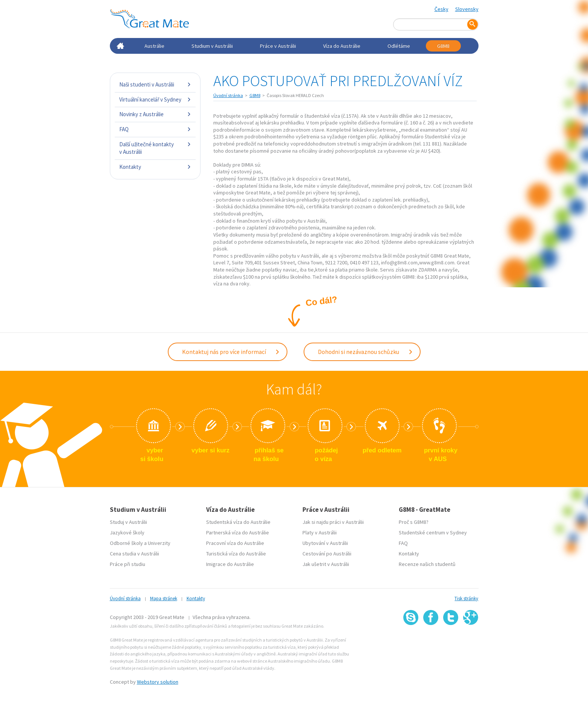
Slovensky (467, 9)
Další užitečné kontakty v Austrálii (155, 148)
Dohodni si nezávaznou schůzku (365, 351)
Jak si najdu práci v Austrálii (333, 521)
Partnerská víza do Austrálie (238, 532)
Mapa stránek (164, 598)
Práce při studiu (128, 563)
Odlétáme (399, 46)
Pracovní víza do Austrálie (235, 542)
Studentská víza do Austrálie (238, 521)
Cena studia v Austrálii (134, 553)
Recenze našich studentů (427, 563)
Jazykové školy (127, 532)
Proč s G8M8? (414, 521)
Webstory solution (158, 681)
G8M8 (443, 46)
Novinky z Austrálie (155, 114)
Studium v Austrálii (212, 46)
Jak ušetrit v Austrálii (326, 563)
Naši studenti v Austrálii (155, 84)
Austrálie (154, 46)
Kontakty (155, 167)
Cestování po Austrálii (327, 553)
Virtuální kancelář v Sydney (155, 99)
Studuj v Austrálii (128, 521)
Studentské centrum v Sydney (433, 532)
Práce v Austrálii (278, 46)
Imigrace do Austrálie (230, 563)
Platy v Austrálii (320, 532)
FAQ (155, 129)
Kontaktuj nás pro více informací (231, 351)
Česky (441, 9)
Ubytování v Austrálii (325, 542)
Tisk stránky (466, 598)
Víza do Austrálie (342, 46)
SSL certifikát (451, 641)
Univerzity (159, 542)
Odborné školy (126, 542)
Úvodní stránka (228, 95)
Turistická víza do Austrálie (236, 553)
